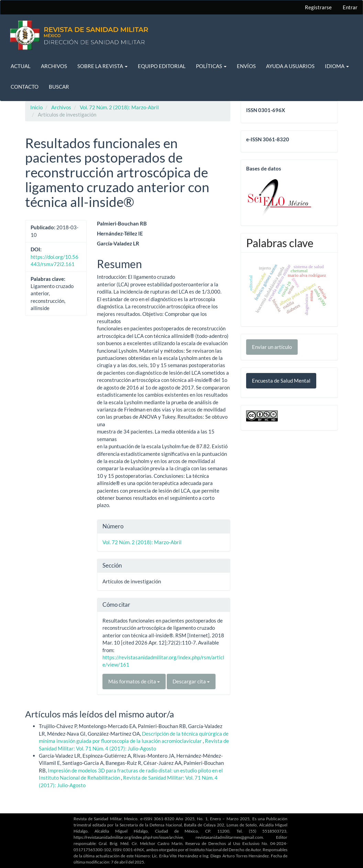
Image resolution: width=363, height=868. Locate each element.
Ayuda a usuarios (290, 66)
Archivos (54, 66)
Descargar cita (191, 681)
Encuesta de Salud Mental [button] (281, 381)
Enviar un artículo (272, 347)
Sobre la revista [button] (102, 66)
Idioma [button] (337, 66)
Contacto (25, 87)
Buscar (59, 87)
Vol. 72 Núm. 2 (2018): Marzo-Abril (119, 107)
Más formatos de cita (134, 681)
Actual (21, 66)
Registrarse (318, 7)
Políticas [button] (211, 66)
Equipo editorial (162, 66)
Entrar (350, 7)
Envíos (246, 66)
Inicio (36, 107)
